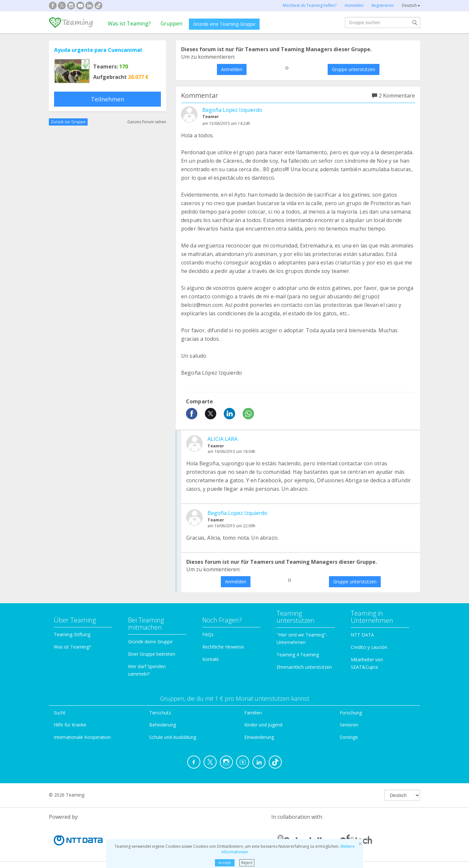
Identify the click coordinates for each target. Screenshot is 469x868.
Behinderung (163, 725)
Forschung (351, 713)
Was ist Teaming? (129, 23)
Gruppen (171, 23)
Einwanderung (259, 737)
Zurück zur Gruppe (68, 122)
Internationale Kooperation (82, 737)
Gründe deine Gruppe (150, 642)
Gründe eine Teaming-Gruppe (224, 24)
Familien (253, 713)
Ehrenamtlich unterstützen (304, 667)
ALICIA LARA (222, 439)
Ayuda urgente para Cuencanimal (98, 50)
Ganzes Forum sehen (147, 122)
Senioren (349, 725)
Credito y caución (369, 647)
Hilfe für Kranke (70, 725)
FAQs (208, 634)
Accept (225, 863)
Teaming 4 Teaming (298, 655)
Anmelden (232, 69)
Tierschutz (160, 713)
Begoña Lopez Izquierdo (232, 110)
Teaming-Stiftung (72, 634)
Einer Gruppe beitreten (152, 654)
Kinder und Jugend (263, 725)
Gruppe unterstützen (354, 69)
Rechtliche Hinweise (223, 647)
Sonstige (349, 737)
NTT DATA (362, 635)
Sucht (60, 713)
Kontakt (211, 659)
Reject (247, 863)
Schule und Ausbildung (173, 737)
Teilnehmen (107, 99)
